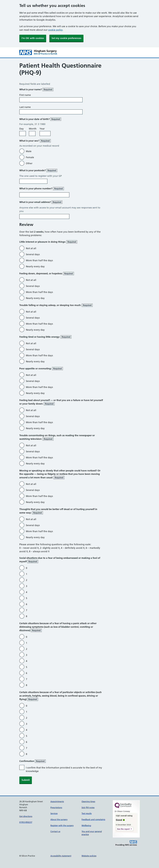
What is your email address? (41, 202)
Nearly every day (35, 266)
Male (29, 151)
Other (29, 163)
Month (33, 129)
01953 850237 (26, 822)
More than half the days (39, 260)
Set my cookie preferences (66, 38)
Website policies (89, 856)
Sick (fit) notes (88, 808)
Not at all (31, 248)
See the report (123, 829)
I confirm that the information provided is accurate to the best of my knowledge (64, 769)
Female (30, 157)
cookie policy (55, 30)
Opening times (88, 802)
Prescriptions (56, 808)
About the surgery (59, 819)
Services (54, 813)
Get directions (26, 816)
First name (25, 95)
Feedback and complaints (93, 819)
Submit (26, 780)
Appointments (57, 802)
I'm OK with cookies (33, 38)
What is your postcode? (38, 170)
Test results (87, 813)
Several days (33, 254)
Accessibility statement (61, 856)
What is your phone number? (42, 189)
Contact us (55, 831)
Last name (25, 107)
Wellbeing (86, 826)
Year (42, 129)
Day (22, 129)
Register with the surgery (62, 826)
